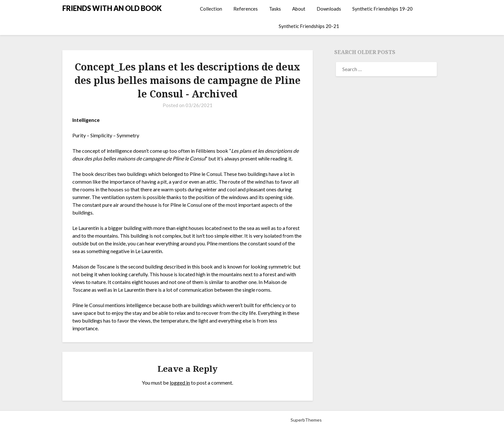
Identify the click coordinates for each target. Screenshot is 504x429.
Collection (211, 9)
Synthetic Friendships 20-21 (309, 26)
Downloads (329, 9)
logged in (180, 383)
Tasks (275, 9)
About (299, 9)
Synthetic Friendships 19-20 (382, 9)
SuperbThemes (306, 420)
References (246, 9)
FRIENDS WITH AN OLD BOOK (112, 8)
